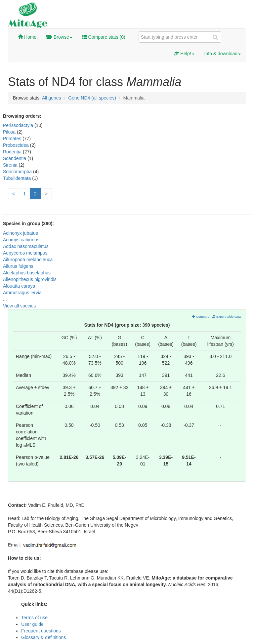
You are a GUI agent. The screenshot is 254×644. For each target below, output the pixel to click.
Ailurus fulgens (18, 266)
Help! (184, 54)
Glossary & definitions (43, 637)
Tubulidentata (18, 178)
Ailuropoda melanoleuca (28, 260)
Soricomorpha (18, 172)
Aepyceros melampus (25, 253)
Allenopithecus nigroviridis (30, 279)
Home (27, 37)
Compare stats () (104, 37)
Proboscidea (17, 145)
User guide (32, 624)
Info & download (223, 54)
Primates (13, 139)
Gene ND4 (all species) (92, 98)
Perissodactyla (19, 125)
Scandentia (15, 158)
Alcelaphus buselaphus (27, 273)
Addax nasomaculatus (26, 246)
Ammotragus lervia (22, 293)
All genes (52, 98)
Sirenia (11, 165)
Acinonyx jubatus (21, 233)
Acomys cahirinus (21, 240)
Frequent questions (41, 631)
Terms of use (34, 618)
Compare (201, 317)
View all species (19, 306)
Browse (59, 37)
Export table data (226, 317)
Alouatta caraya (19, 286)
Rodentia (13, 152)
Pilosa (10, 132)
